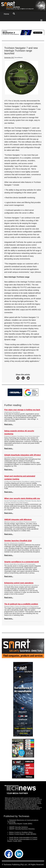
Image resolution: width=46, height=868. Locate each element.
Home (6, 14)
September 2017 (9, 58)
